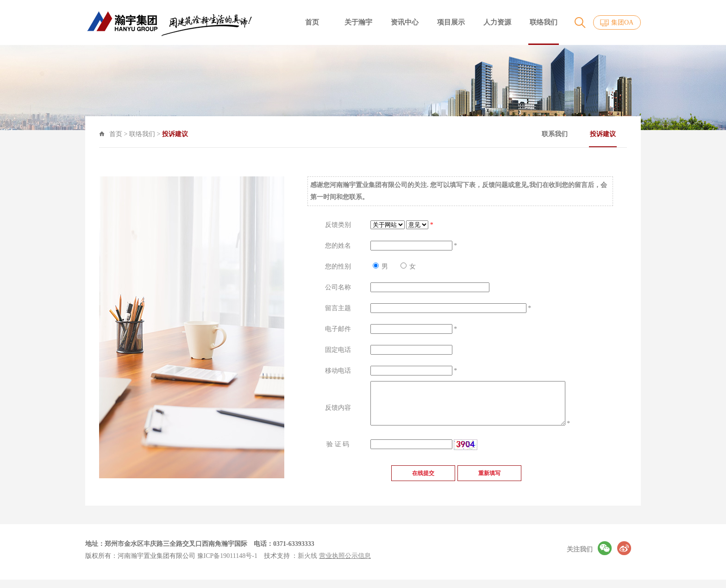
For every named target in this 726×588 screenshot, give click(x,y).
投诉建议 (627, 139)
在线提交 (423, 489)
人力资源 (497, 22)
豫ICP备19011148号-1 (227, 564)
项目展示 (451, 22)
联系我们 (579, 134)
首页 (312, 22)
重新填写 (489, 489)
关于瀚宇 (358, 22)
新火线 (307, 564)
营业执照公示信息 (345, 564)
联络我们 (544, 22)
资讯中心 (405, 22)
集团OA (622, 22)
